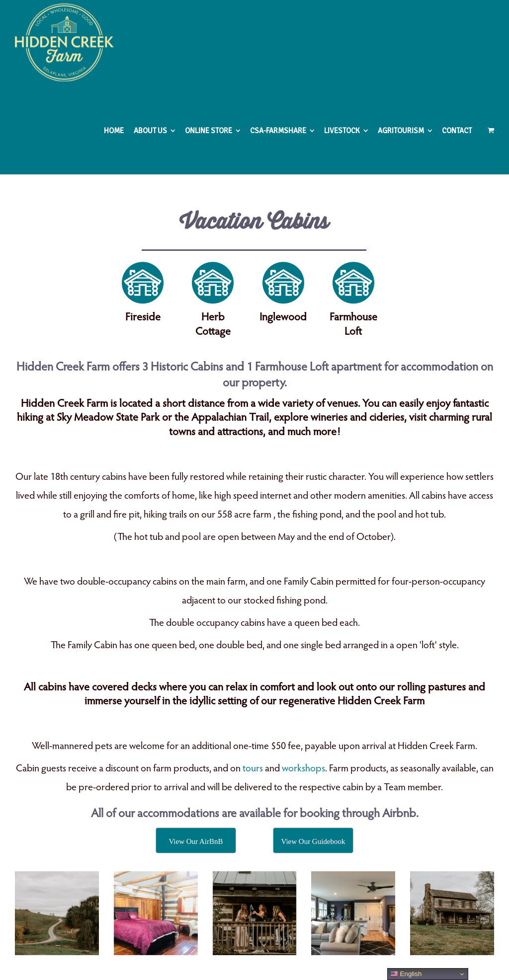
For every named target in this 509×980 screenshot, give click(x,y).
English (406, 974)
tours (253, 769)
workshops (303, 769)
